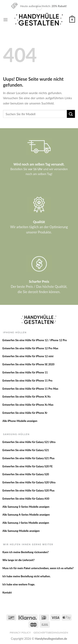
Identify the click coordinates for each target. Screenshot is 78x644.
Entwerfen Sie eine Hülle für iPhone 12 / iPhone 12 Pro (35, 340)
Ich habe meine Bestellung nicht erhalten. (27, 576)
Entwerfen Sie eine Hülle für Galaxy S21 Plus (28, 458)
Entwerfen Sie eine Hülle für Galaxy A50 (26, 499)
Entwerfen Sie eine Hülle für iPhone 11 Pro (27, 381)
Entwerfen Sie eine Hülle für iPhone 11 (25, 372)
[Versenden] (71, 114)
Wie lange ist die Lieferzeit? (19, 560)
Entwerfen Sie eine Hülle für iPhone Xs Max (28, 405)
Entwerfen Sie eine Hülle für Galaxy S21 (26, 450)
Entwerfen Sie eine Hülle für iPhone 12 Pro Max (30, 348)
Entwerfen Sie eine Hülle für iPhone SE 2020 (28, 364)
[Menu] (5, 20)
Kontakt (7, 592)
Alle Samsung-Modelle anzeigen (21, 531)
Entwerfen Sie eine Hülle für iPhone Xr (25, 413)
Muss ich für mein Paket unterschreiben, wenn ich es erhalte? (38, 568)
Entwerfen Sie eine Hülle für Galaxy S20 (26, 474)
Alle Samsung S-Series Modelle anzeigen (26, 507)
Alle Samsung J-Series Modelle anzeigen (26, 523)
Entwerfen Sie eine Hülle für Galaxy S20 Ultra (29, 482)
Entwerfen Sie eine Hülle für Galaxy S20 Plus (28, 490)
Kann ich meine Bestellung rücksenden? (26, 552)
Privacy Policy (20, 633)
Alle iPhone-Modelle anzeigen (20, 421)
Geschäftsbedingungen (51, 633)
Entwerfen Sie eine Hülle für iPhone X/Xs (27, 397)
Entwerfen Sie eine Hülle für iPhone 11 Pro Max (30, 389)
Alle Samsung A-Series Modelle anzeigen (26, 515)
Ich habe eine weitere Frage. (19, 584)
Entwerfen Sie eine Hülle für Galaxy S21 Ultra (29, 442)
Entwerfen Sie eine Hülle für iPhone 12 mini (28, 356)
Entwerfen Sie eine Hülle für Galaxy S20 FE (28, 466)
